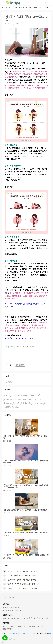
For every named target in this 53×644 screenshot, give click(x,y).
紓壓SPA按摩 (8, 399)
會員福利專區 (22, 626)
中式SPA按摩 (35, 396)
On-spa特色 (15, 618)
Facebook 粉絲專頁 (8, 598)
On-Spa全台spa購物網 (18, 633)
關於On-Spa (6, 618)
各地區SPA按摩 (39, 403)
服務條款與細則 (7, 629)
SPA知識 (15, 396)
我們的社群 (37, 618)
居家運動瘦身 (20, 365)
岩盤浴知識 (37, 399)
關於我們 (18, 399)
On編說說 (9, 382)
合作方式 (23, 618)
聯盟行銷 (45, 618)
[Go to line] (5, 638)
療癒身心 (18, 403)
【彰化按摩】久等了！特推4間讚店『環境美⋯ (22, 571)
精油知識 (7, 396)
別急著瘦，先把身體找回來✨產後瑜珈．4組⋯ (22, 584)
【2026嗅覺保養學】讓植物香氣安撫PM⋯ (20, 576)
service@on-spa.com (12, 607)
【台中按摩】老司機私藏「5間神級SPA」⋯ (21, 580)
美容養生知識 (24, 396)
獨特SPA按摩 (27, 399)
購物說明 (5, 626)
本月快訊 (7, 407)
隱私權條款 (40, 626)
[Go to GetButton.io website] (5, 642)
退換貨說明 (13, 626)
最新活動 (15, 407)
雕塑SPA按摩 (27, 403)
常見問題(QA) (31, 626)
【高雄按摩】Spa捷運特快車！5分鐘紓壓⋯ (21, 588)
